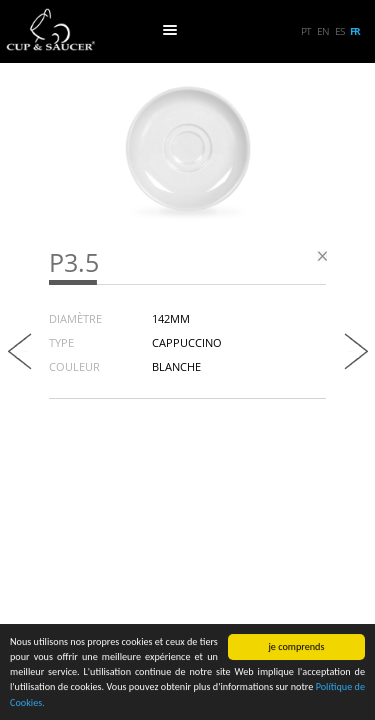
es (339, 31)
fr (355, 31)
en (323, 31)
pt (306, 31)
